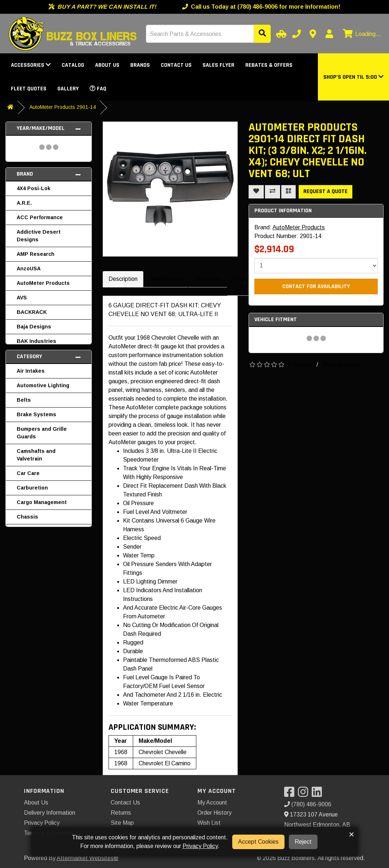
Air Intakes (31, 371)
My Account (212, 803)
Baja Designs (34, 327)
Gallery (68, 89)
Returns (121, 813)
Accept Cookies (258, 842)
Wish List (209, 823)
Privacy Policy (42, 823)
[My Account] (329, 34)
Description (123, 279)
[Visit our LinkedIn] (319, 794)
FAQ (98, 89)
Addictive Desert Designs (39, 236)
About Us (107, 65)
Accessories (31, 65)
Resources (208, 279)
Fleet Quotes (29, 89)
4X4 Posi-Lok (34, 188)
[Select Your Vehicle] (280, 34)
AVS (22, 298)
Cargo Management (42, 502)
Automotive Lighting (43, 385)
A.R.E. (24, 203)
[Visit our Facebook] (291, 794)
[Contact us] (313, 34)
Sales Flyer (218, 65)
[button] (353, 77)
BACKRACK (32, 312)
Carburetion (32, 488)
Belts (24, 400)
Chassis (27, 517)
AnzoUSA (29, 269)
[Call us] (296, 34)
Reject (303, 842)
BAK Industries (36, 341)
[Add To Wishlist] (256, 192)
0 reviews (300, 365)
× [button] (351, 834)
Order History (214, 813)
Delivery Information (50, 813)
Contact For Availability (316, 286)
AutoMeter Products (43, 283)
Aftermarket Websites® (87, 858)
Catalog (73, 65)
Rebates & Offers (269, 65)
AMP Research (36, 254)
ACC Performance (40, 217)
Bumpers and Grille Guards (42, 433)
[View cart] (361, 34)
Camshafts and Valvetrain (36, 455)
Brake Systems (36, 414)
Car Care (28, 473)
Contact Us (176, 65)
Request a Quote (325, 191)
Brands (140, 65)
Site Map (122, 823)
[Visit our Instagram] (305, 794)
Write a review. (341, 365)
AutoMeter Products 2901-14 (63, 107)
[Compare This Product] (273, 192)
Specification (166, 279)
